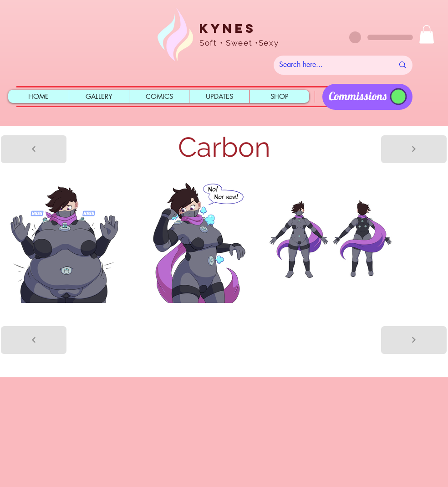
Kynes (228, 28)
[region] (367, 97)
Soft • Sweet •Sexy (239, 43)
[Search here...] (330, 65)
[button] (427, 34)
